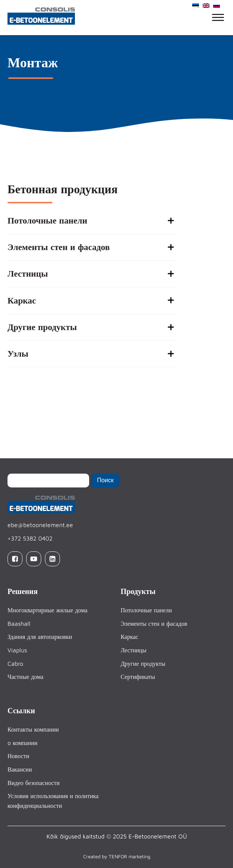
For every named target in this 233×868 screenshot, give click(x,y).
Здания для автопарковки (40, 637)
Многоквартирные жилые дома (47, 610)
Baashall (19, 624)
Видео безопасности (34, 783)
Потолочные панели (146, 610)
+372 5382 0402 (30, 538)
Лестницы (134, 650)
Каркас (129, 637)
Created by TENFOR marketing (117, 856)
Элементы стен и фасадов (154, 624)
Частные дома (25, 677)
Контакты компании (33, 730)
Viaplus (17, 650)
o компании (22, 743)
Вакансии (20, 769)
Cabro (15, 664)
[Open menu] (218, 18)
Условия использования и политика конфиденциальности (53, 801)
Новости (18, 756)
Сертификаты (138, 677)
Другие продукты (143, 664)
